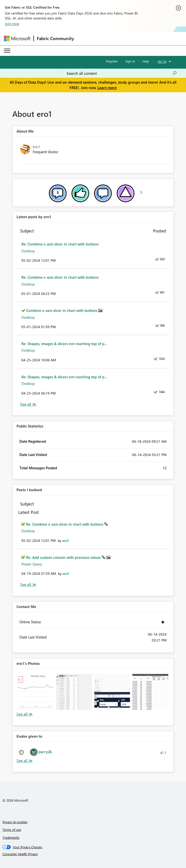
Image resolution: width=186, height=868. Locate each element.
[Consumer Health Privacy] (93, 854)
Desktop (28, 251)
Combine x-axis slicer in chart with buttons (62, 310)
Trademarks (11, 837)
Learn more (107, 88)
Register (112, 61)
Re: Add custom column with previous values (64, 557)
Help (146, 61)
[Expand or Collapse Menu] (7, 51)
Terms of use (12, 830)
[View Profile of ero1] (66, 541)
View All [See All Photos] (25, 714)
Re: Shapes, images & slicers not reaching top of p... (64, 344)
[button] (36, 692)
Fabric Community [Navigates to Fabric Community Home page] (55, 38)
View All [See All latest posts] (28, 404)
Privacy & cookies (15, 822)
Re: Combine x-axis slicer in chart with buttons (60, 244)
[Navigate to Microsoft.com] (17, 38)
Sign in (130, 61)
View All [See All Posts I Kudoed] (28, 585)
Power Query (32, 564)
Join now (12, 24)
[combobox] (122, 73)
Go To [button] (162, 61)
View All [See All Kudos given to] (25, 761)
